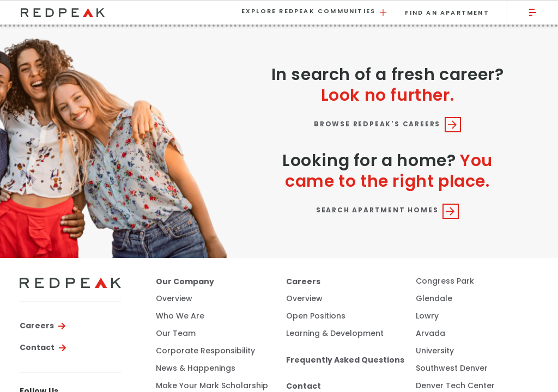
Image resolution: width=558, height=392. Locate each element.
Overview (174, 299)
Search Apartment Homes (387, 211)
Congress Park (445, 281)
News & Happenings (196, 369)
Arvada (430, 333)
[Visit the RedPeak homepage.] (123, 12)
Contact (37, 347)
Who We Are (180, 316)
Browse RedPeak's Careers (387, 124)
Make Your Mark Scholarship (212, 386)
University (435, 351)
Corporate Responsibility (205, 351)
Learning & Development (335, 334)
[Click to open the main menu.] (533, 12)
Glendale (434, 299)
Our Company (185, 281)
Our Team (176, 334)
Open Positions (316, 316)
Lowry (427, 316)
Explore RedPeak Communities (315, 12)
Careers (37, 326)
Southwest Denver (452, 368)
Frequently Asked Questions (345, 360)
